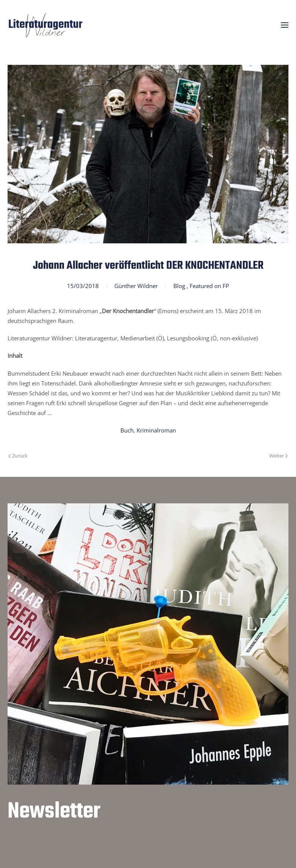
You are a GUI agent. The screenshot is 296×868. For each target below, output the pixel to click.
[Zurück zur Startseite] (46, 25)
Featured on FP (209, 286)
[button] (285, 25)
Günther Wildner (136, 286)
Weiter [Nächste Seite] (278, 456)
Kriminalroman (156, 430)
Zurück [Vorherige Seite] (18, 456)
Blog (179, 286)
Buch (127, 430)
